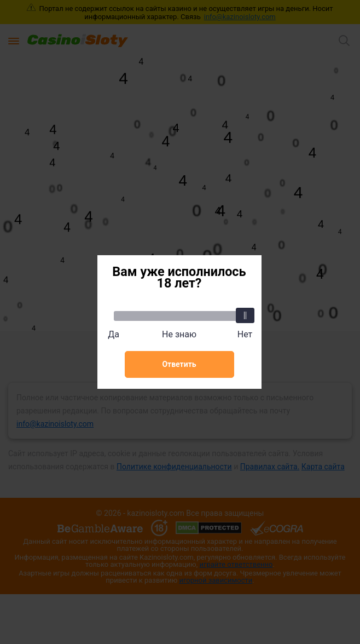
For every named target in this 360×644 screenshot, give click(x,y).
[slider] (245, 315)
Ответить (179, 364)
